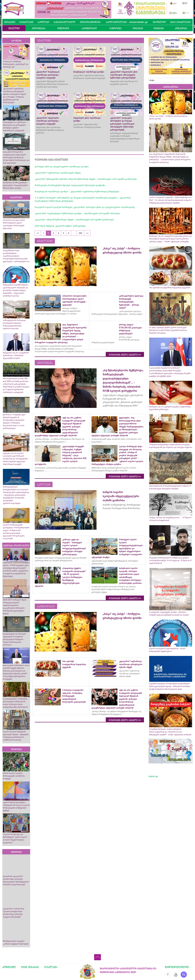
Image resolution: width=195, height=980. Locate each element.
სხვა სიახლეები (180, 22)
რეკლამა (51, 967)
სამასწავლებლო (64, 22)
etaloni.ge (153, 776)
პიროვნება (38, 28)
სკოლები (43, 22)
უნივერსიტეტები (90, 22)
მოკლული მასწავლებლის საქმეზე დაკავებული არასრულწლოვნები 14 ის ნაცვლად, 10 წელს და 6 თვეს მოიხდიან (170, 560)
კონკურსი (181, 28)
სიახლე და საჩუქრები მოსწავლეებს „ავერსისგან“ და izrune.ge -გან (16, 64)
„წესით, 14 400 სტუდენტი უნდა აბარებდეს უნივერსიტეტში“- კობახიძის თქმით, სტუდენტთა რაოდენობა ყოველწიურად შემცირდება (16, 571)
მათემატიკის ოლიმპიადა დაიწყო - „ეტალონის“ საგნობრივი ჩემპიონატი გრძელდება (77, 191)
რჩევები (138, 28)
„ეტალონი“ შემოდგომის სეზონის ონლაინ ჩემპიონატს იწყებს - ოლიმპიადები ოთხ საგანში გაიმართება (86, 179)
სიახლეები (26, 22)
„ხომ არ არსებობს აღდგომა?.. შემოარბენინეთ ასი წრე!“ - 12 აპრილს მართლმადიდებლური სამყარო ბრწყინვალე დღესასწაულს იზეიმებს (170, 200)
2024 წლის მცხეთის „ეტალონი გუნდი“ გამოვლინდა (60, 226)
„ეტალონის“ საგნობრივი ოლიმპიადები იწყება (58, 173)
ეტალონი (14, 28)
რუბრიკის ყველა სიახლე (125, 355)
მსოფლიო (159, 22)
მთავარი (10, 22)
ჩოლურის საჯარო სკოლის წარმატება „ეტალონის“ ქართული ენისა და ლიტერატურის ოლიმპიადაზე (85, 207)
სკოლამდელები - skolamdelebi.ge (127, 22)
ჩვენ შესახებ (30, 967)
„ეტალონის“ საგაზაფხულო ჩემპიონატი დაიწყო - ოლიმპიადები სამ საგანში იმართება (77, 213)
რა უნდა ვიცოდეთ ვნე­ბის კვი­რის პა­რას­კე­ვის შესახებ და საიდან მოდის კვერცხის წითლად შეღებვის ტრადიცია (168, 330)
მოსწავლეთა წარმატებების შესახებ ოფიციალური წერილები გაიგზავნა (70, 185)
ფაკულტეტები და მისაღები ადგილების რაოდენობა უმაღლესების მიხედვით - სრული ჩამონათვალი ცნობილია (14, 639)
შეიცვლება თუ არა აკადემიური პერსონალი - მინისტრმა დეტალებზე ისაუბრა (16, 355)
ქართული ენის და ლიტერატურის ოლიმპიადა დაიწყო (62, 167)
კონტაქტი (9, 967)
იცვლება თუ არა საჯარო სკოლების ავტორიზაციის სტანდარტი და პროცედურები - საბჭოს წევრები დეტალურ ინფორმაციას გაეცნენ (16, 459)
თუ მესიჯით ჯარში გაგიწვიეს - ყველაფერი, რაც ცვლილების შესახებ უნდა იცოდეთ (15, 185)
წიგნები (159, 28)
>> (87, 233)
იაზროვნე (115, 28)
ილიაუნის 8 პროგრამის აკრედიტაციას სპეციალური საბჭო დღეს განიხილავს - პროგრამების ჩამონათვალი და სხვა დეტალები (16, 157)
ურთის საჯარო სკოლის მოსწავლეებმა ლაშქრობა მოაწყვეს (14, 776)
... (74, 233)
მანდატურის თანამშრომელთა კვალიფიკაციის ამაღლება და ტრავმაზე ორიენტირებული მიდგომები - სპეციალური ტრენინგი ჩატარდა (16, 290)
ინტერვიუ (63, 28)
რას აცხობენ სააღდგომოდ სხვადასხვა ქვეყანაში (170, 288)
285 (80, 233)
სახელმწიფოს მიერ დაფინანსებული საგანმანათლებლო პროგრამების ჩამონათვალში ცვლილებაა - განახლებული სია (16, 256)
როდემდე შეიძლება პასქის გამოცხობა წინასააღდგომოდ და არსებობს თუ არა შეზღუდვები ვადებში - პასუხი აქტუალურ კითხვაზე (170, 732)
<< (38, 233)
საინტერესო (89, 28)
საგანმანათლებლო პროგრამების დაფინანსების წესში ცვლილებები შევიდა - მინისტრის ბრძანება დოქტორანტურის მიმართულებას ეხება (170, 686)
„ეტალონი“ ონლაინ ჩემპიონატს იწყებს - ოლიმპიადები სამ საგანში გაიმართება (74, 220)
